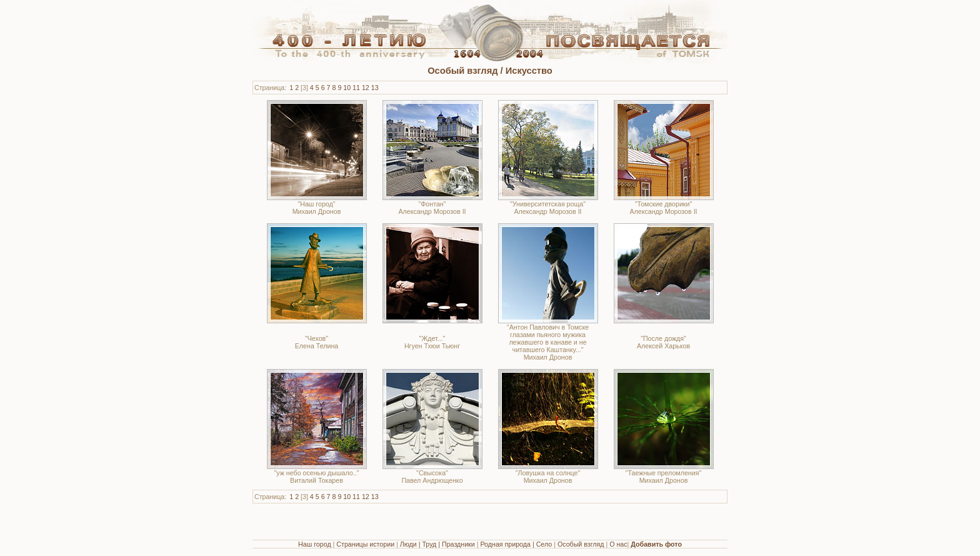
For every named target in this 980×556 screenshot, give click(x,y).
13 (375, 88)
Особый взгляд (581, 544)
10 (347, 88)
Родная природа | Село (516, 544)
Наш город (315, 544)
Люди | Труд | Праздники (437, 544)
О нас (618, 544)
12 (366, 88)
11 (356, 88)
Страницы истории (365, 544)
